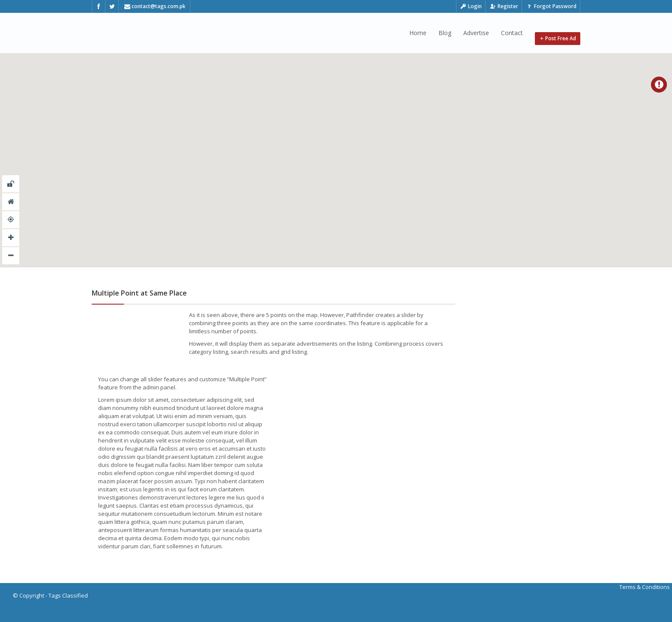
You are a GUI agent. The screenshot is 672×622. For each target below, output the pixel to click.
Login (471, 6)
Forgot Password (551, 6)
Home (418, 33)
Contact (512, 33)
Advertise (476, 33)
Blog (445, 33)
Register (504, 6)
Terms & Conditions (645, 587)
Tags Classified (68, 595)
